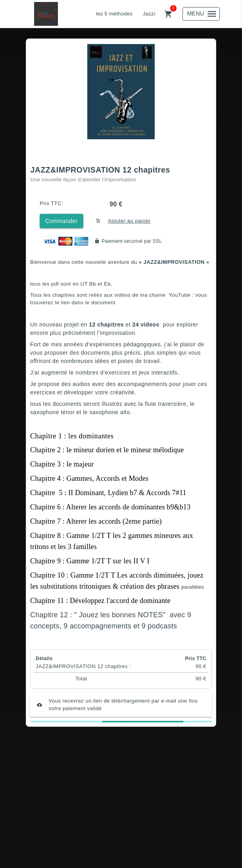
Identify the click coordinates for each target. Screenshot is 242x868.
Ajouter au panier (129, 221)
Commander (61, 221)
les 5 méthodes (114, 14)
